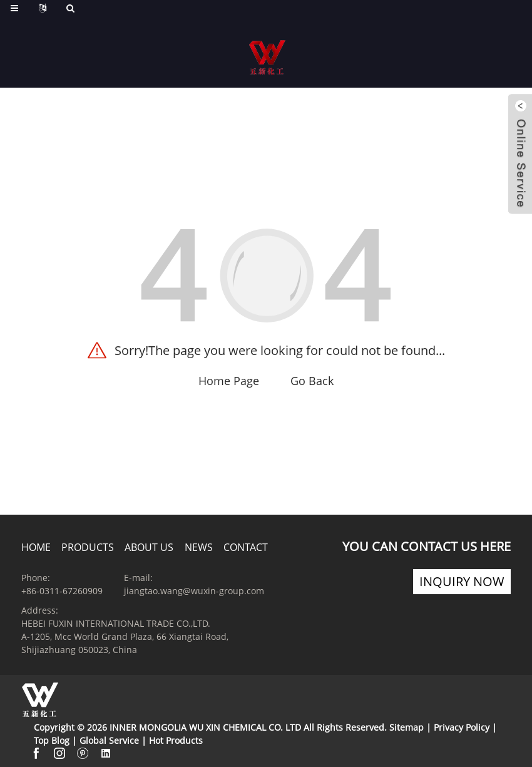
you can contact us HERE (427, 546)
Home (36, 547)
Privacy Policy (462, 727)
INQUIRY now (462, 581)
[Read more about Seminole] (267, 72)
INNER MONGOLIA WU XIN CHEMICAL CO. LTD (205, 727)
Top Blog (52, 740)
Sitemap (407, 727)
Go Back (312, 381)
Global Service (109, 740)
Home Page (229, 381)
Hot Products (176, 740)
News (199, 547)
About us (149, 547)
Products (88, 547)
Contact (246, 547)
